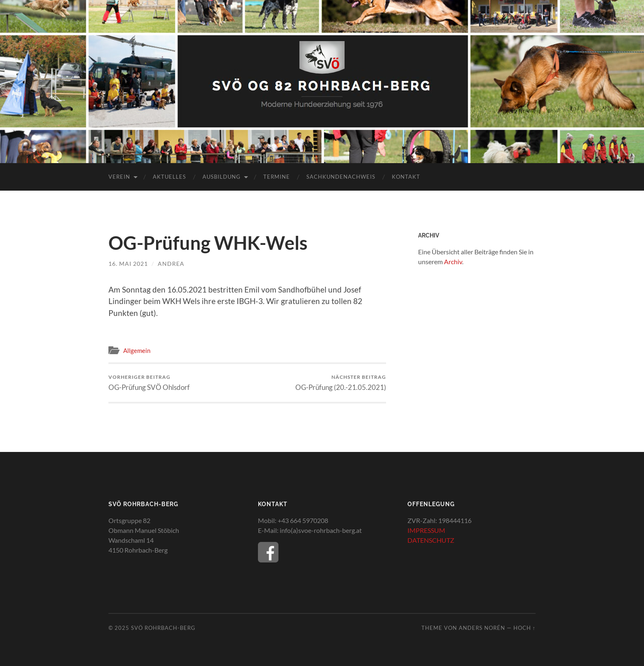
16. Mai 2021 (128, 264)
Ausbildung (222, 177)
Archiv (453, 262)
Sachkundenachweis (341, 177)
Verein (119, 177)
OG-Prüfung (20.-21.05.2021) (341, 383)
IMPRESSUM (426, 530)
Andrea (171, 264)
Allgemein (137, 350)
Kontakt (406, 177)
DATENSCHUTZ (431, 540)
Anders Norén (482, 628)
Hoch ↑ (524, 628)
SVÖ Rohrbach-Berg (163, 628)
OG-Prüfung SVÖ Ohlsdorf (149, 383)
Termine (277, 177)
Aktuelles (169, 177)
